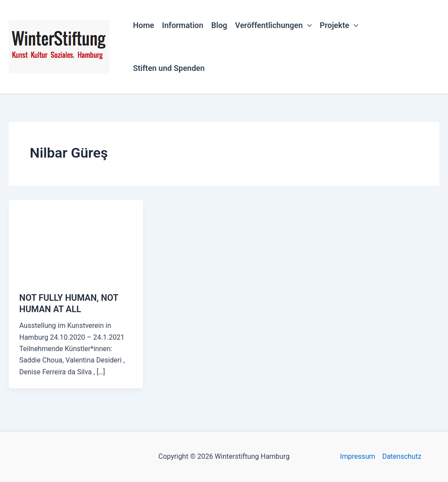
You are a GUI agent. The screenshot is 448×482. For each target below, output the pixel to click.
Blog (219, 25)
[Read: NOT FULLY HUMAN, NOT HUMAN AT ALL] (76, 240)
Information (183, 25)
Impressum (358, 456)
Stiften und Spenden (169, 68)
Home (143, 25)
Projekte (339, 25)
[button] (307, 25)
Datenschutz (402, 456)
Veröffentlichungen (273, 25)
